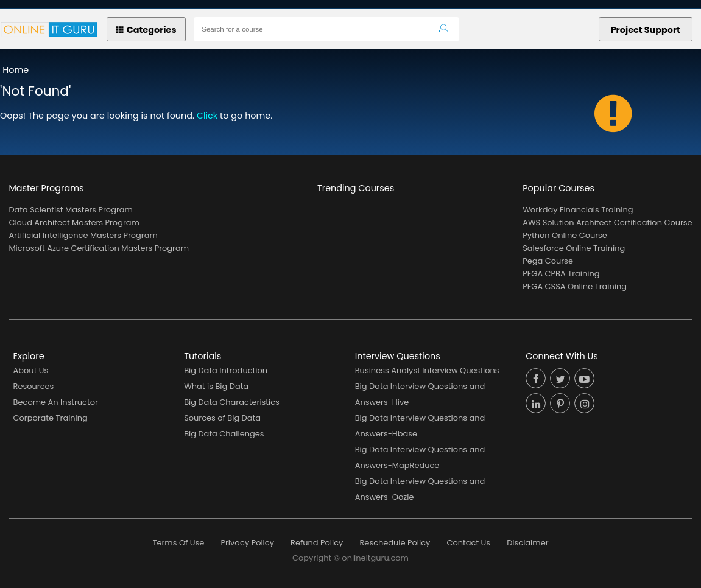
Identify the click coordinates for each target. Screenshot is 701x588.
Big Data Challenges (224, 434)
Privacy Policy (247, 543)
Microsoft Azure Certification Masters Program (99, 248)
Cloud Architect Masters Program (74, 222)
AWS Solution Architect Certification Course (607, 222)
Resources (34, 386)
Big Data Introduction (226, 370)
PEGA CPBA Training (561, 274)
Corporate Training (51, 418)
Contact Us (468, 543)
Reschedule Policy (395, 543)
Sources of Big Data (222, 418)
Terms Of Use (179, 543)
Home (16, 70)
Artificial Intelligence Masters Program (83, 235)
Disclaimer (527, 543)
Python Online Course (565, 235)
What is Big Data (216, 386)
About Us (31, 370)
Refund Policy (317, 543)
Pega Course (548, 261)
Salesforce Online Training (574, 248)
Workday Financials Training (578, 210)
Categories (146, 30)
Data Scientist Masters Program (70, 210)
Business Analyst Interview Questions (427, 370)
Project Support (646, 30)
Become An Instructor (56, 402)
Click (207, 116)
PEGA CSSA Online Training (575, 286)
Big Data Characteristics (232, 402)
